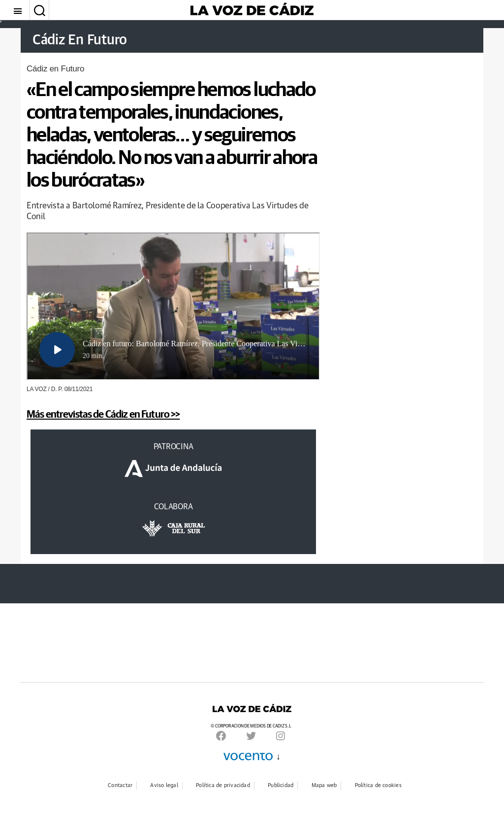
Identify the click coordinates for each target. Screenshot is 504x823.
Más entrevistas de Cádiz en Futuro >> (103, 414)
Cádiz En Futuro (81, 41)
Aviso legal (164, 785)
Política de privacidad (223, 785)
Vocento (248, 757)
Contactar (120, 785)
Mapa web (324, 785)
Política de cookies (378, 785)
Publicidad (281, 785)
